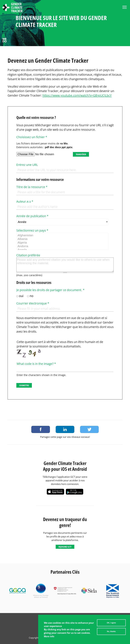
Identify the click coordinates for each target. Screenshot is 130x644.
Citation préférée (28, 255)
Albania (62, 239)
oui (22, 296)
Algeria (62, 243)
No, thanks (111, 632)
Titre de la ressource (32, 187)
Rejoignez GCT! (65, 547)
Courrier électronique (33, 303)
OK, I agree (111, 624)
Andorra (62, 246)
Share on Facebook (41, 429)
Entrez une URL (27, 165)
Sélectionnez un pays (32, 230)
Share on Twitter (89, 429)
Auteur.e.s (25, 201)
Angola (62, 250)
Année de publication (32, 216)
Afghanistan (62, 235)
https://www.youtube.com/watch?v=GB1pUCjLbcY (77, 95)
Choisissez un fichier (32, 137)
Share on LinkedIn (65, 429)
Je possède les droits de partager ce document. (50, 290)
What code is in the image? (36, 364)
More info (49, 637)
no (32, 296)
